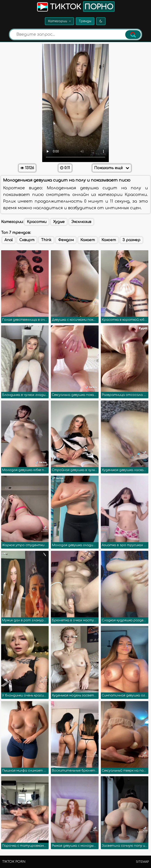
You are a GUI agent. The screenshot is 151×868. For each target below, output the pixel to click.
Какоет (109, 240)
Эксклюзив (81, 222)
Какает (88, 240)
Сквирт (27, 240)
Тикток (75, 7)
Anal (9, 240)
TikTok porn (14, 862)
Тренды (85, 21)
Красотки (37, 222)
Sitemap (142, 862)
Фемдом (66, 240)
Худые (59, 222)
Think (46, 240)
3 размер (131, 240)
